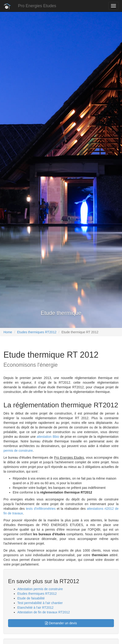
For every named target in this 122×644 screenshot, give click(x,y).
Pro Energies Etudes (37, 6)
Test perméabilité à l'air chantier (40, 603)
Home (8, 332)
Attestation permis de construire (40, 589)
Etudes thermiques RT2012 (37, 332)
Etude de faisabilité (31, 598)
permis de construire (18, 451)
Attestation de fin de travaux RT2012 (44, 612)
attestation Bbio (48, 437)
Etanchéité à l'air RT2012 (35, 608)
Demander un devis (61, 623)
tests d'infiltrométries (40, 509)
